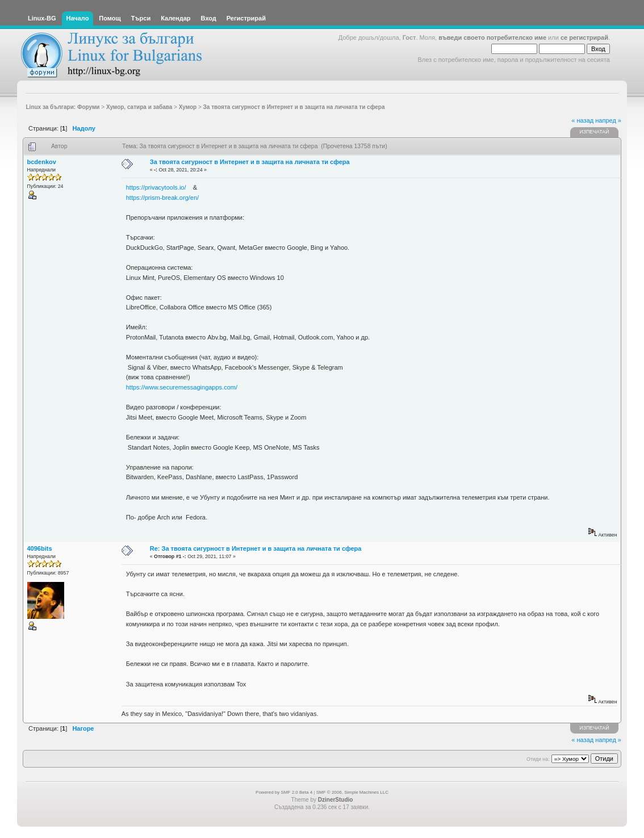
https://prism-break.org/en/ (162, 198)
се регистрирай (584, 37)
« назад (582, 120)
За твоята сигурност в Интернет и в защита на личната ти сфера (250, 162)
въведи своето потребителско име (492, 37)
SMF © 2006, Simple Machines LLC (352, 792)
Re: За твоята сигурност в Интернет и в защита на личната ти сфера (256, 548)
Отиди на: (538, 759)
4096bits (40, 548)
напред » (608, 120)
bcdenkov (42, 162)
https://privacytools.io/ (156, 187)
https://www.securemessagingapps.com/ (182, 387)
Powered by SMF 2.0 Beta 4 (284, 792)
